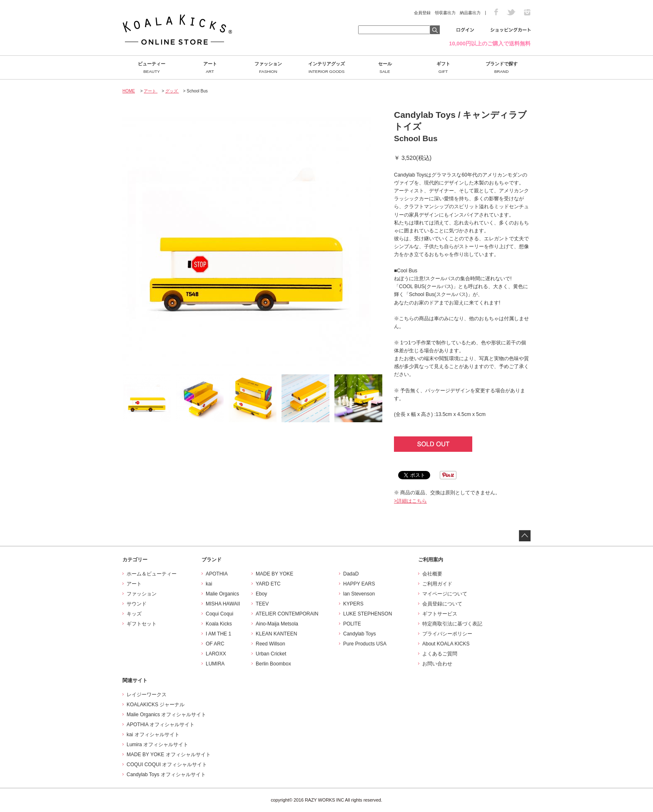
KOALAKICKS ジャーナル (156, 705)
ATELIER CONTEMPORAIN (287, 614)
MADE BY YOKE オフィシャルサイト (169, 755)
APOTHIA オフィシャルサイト (161, 725)
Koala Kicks (219, 624)
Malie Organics (222, 594)
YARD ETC (268, 584)
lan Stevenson (359, 594)
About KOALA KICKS (446, 644)
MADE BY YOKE (274, 574)
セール (385, 67)
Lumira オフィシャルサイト (157, 745)
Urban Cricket (271, 654)
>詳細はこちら (410, 501)
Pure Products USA (365, 644)
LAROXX (216, 654)
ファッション (268, 67)
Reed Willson (270, 644)
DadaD (351, 574)
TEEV (262, 604)
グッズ (172, 91)
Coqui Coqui (219, 614)
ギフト (443, 67)
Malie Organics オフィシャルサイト (166, 715)
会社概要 (432, 574)
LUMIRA (215, 664)
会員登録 (422, 13)
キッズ (134, 614)
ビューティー (152, 67)
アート (210, 67)
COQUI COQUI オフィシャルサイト (167, 765)
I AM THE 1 (218, 634)
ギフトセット (142, 624)
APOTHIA (217, 574)
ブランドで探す (501, 67)
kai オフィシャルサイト (153, 735)
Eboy (261, 594)
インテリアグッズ (326, 67)
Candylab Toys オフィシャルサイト (166, 775)
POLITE (352, 624)
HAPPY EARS (359, 584)
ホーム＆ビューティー (152, 574)
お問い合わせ (437, 664)
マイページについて (445, 594)
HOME (129, 91)
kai (209, 584)
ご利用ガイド (437, 584)
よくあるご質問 (440, 654)
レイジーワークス (147, 695)
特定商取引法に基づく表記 (452, 624)
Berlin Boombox (273, 664)
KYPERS (353, 604)
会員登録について (442, 604)
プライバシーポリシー (447, 634)
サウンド (137, 604)
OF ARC (215, 644)
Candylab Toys (360, 634)
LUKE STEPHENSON (368, 614)
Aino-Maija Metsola (277, 624)
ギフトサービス (440, 614)
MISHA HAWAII (223, 604)
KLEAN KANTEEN (276, 634)
